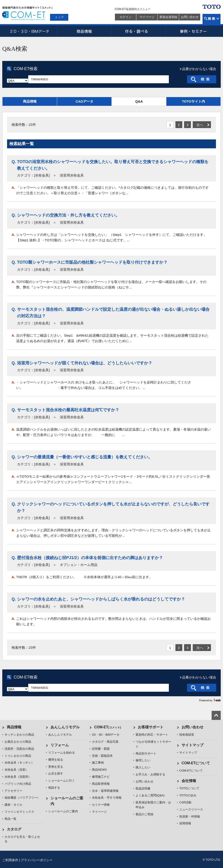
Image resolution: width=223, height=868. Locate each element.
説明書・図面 (101, 749)
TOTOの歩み (188, 795)
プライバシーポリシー (37, 860)
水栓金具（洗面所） (18, 777)
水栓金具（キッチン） (19, 763)
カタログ (14, 829)
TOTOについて (189, 788)
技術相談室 (187, 735)
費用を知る (56, 760)
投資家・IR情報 (190, 816)
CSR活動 (185, 802)
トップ (59, 17)
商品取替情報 (101, 784)
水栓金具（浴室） (16, 770)
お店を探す (56, 773)
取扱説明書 (143, 789)
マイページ (147, 17)
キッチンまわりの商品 (19, 735)
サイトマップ (193, 745)
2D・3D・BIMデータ (30, 31)
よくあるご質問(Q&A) (150, 795)
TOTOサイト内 (193, 101)
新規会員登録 (168, 17)
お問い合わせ (190, 17)
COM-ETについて (196, 763)
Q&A (139, 101)
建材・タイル (13, 805)
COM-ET (108, 727)
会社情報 (189, 781)
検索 (212, 19)
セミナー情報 (101, 805)
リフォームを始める (62, 753)
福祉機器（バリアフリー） (22, 798)
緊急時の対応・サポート (152, 735)
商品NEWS (99, 770)
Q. (14, 162)
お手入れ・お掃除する (150, 774)
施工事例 (98, 763)
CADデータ (84, 101)
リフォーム (60, 745)
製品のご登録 (144, 814)
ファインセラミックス (19, 812)
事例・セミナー (193, 31)
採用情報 (185, 823)
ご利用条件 (10, 860)
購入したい (143, 767)
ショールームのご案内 (63, 811)
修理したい (143, 760)
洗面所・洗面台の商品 (19, 749)
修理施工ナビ (101, 777)
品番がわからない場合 (199, 69)
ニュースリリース (191, 809)
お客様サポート (151, 727)
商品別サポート (146, 753)
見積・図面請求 (102, 756)
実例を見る (56, 767)
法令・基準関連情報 (105, 791)
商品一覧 (10, 819)
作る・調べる (139, 31)
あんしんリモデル (65, 727)
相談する (54, 788)
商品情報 (84, 31)
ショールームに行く (62, 781)
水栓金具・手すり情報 (107, 798)
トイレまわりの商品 (18, 756)
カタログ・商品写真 (105, 742)
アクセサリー (13, 791)
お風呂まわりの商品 (18, 742)
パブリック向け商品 (18, 784)
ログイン (126, 17)
